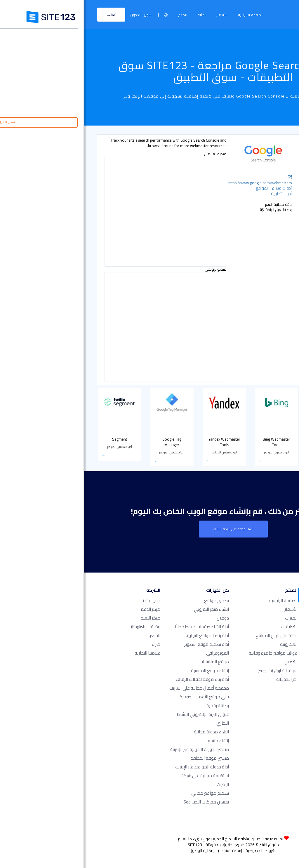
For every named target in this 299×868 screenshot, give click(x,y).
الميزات (207, 618)
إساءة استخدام (146, 850)
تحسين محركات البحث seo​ (122, 802)
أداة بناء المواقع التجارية (124, 635)
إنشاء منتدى (134, 741)
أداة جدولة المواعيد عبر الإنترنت (118, 767)
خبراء (72, 644)
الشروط (188, 850)
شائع (275, 155)
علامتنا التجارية (64, 653)
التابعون (69, 635)
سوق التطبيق (194, 670)
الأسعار (138, 15)
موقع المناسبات (130, 662)
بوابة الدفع (271, 289)
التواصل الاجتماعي (267, 277)
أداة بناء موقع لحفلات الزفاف (119, 679)
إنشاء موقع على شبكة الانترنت (149, 529)
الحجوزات (273, 240)
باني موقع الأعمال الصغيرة (120, 697)
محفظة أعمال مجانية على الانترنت (115, 688)
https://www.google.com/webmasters (176, 181)
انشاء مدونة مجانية (128, 732)
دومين (139, 618)
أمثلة (118, 15)
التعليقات (205, 627)
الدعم (99, 15)
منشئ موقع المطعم (126, 758)
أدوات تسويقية (269, 192)
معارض (273, 228)
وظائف (62, 627)
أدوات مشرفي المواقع (264, 203)
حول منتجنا (67, 600)
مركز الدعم (67, 609)
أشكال (274, 216)
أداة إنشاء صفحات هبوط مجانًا (118, 627)
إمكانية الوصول (118, 850)
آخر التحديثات (203, 679)
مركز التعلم (67, 618)
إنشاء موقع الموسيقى (124, 670)
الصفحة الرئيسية (167, 15)
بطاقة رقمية (134, 706)
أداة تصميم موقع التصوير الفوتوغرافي (123, 649)
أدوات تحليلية (270, 167)
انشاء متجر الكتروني (128, 609)
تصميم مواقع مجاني (126, 793)
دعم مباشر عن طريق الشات (261, 179)
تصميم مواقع (133, 600)
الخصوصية (170, 850)
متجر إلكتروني (269, 265)
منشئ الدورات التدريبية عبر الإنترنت (116, 749)
